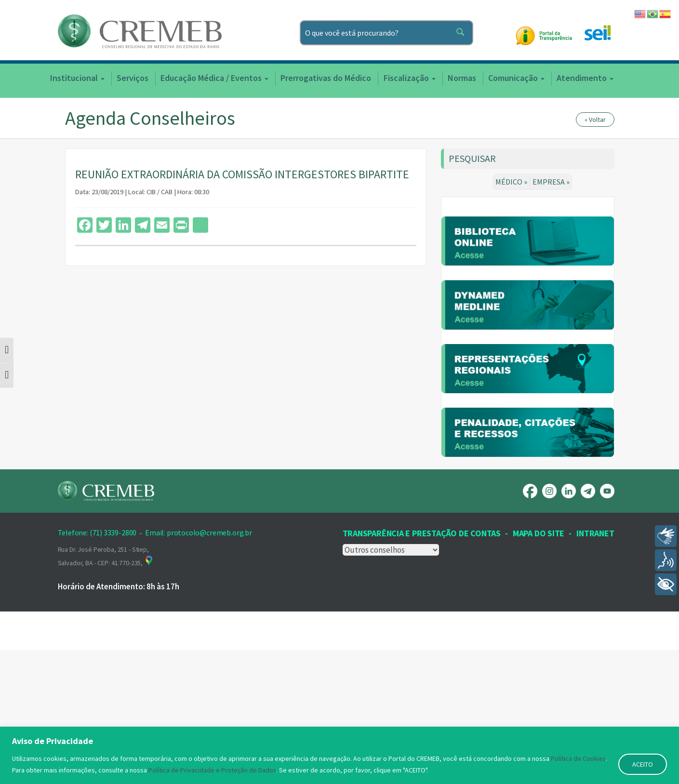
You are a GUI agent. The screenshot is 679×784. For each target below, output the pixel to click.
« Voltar (595, 120)
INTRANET (595, 667)
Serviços (133, 78)
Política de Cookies (579, 758)
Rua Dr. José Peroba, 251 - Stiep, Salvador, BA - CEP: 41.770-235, (106, 690)
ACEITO (643, 764)
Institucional (77, 78)
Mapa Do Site (539, 667)
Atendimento (585, 78)
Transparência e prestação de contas (422, 667)
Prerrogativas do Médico (326, 78)
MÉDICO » (512, 182)
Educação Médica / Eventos (214, 78)
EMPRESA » (551, 182)
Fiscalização (410, 78)
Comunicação (516, 78)
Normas (462, 78)
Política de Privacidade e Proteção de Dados (213, 770)
